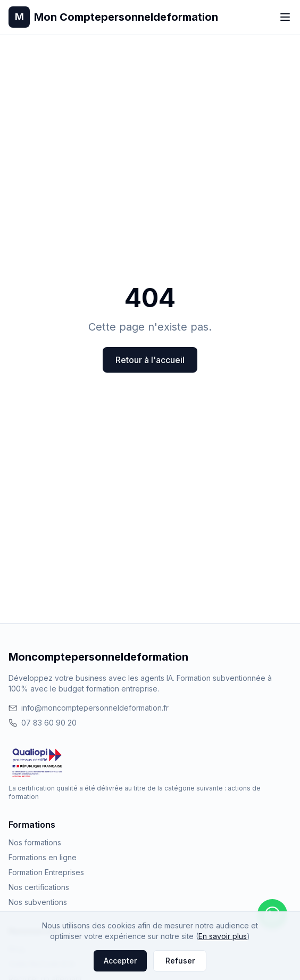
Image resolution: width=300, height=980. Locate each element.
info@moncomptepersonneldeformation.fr (89, 708)
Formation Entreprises (46, 872)
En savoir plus (223, 936)
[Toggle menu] (285, 17)
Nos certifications (39, 887)
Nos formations (35, 842)
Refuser (180, 961)
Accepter (120, 961)
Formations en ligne (43, 857)
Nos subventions (38, 902)
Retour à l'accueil (150, 360)
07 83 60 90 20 (43, 723)
